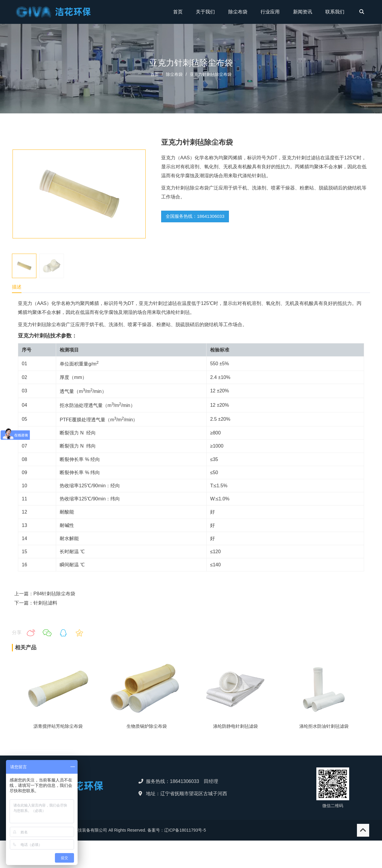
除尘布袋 (174, 74)
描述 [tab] (17, 287)
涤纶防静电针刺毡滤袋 (235, 726)
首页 (155, 74)
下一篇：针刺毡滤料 (36, 603)
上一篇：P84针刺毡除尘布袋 (45, 594)
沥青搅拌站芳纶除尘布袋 (58, 726)
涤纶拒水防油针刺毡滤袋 (324, 726)
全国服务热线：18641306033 (195, 216)
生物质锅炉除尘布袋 (147, 726)
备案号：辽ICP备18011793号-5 (177, 830)
